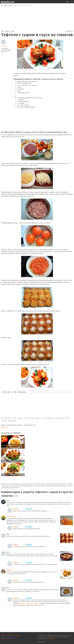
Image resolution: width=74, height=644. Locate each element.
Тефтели (12, 31)
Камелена (9, 570)
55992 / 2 (8, 52)
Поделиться (4, 427)
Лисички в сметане (9, 475)
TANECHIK (4, 46)
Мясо (2, 31)
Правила (3, 635)
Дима (8, 500)
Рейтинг (9, 635)
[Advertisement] (37, 18)
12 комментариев (69, 31)
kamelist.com (52, 638)
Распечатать (23, 392)
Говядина (7, 31)
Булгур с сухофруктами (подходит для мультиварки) (12, 446)
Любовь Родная (11, 516)
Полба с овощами (8, 461)
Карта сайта (16, 635)
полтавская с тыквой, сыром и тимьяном (29, 603)
